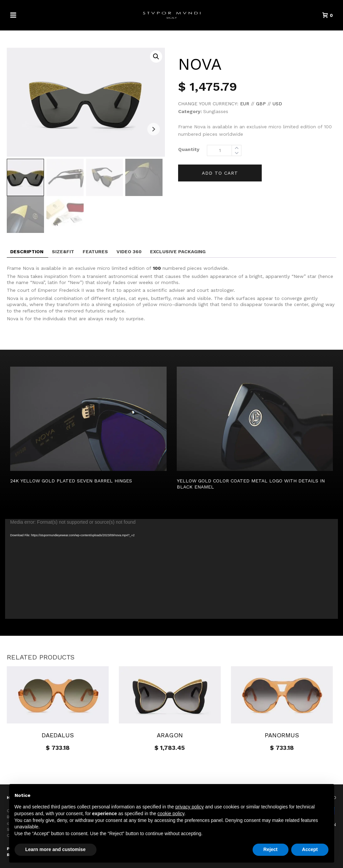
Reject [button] (271, 849)
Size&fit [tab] (63, 252)
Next (154, 129)
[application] (171, 569)
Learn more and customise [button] (56, 849)
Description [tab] (27, 252)
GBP (261, 104)
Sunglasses (216, 111)
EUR (245, 104)
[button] (156, 57)
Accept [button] (310, 849)
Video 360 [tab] (129, 252)
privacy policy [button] (190, 807)
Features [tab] (95, 252)
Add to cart (220, 173)
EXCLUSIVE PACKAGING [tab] (178, 252)
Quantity (189, 149)
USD (277, 104)
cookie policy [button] (171, 813)
